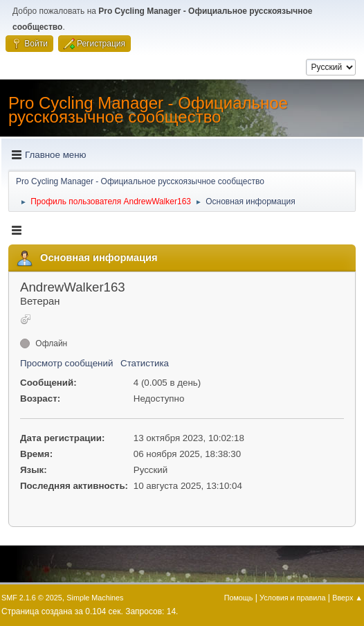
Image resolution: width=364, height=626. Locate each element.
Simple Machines (95, 598)
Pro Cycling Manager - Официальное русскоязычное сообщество (148, 110)
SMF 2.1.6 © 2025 (32, 598)
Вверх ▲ (347, 598)
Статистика (145, 363)
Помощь (239, 598)
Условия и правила (292, 598)
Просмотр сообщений (66, 363)
